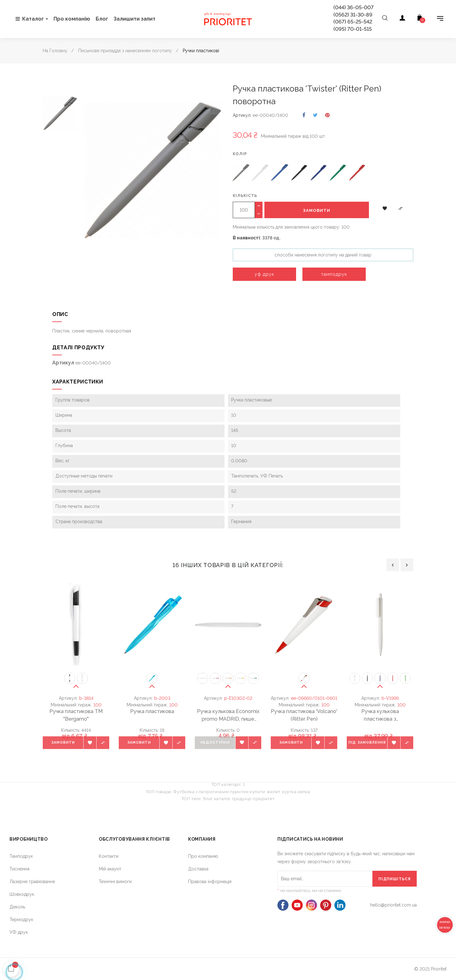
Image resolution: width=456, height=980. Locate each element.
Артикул (242, 115)
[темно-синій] (319, 173)
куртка (289, 792)
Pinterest (327, 115)
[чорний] (299, 173)
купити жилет (265, 792)
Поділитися (304, 115)
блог (208, 799)
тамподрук (334, 274)
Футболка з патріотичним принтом (211, 792)
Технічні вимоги (115, 882)
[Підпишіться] (395, 879)
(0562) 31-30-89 (353, 15)
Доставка (198, 869)
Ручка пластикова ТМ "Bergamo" (76, 715)
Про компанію (203, 856)
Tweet (315, 115)
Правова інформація (210, 882)
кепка (304, 792)
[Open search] (385, 19)
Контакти (109, 856)
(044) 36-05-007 (354, 7)
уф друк (264, 274)
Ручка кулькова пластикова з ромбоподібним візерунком (380, 716)
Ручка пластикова (152, 711)
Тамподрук (21, 856)
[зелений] (338, 173)
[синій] (280, 173)
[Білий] (260, 173)
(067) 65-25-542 (353, 22)
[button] (385, 208)
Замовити (317, 210)
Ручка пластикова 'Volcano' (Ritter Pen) (304, 715)
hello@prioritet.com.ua (393, 905)
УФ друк (19, 932)
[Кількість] (244, 210)
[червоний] (357, 173)
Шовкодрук (22, 894)
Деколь (17, 907)
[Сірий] (241, 173)
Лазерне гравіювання (32, 882)
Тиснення (19, 869)
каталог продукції (233, 799)
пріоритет (264, 799)
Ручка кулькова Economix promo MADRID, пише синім (228, 716)
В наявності (246, 238)
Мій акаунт (110, 869)
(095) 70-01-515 (353, 29)
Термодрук (21, 920)
